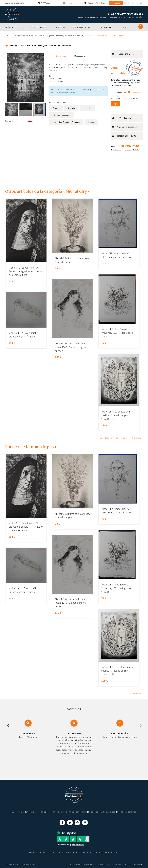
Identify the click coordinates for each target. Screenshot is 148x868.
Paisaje (91, 122)
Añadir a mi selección (124, 127)
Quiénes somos (18, 812)
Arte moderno (37, 36)
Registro (104, 3)
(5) (73, 852)
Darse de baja (94, 812)
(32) (51, 852)
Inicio (7, 36)
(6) (109, 852)
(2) (98, 852)
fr (125, 3)
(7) (31, 852)
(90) (55, 852)
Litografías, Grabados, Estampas (59, 36)
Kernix (140, 864)
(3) (81, 852)
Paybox (133, 864)
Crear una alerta (123, 54)
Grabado (71, 108)
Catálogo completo (20, 36)
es (141, 3)
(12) (39, 852)
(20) (115, 852)
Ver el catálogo (123, 118)
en (129, 3)
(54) (84, 852)
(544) (27, 852)
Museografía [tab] (80, 56)
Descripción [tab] (61, 56)
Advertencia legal (108, 812)
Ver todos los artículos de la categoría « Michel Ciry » (121, 438)
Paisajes (56, 108)
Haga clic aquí (94, 89)
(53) (35, 852)
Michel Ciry (79, 36)
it (137, 3)
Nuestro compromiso (78, 812)
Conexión (116, 3)
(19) (70, 852)
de (133, 3)
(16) (95, 852)
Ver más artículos (135, 693)
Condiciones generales (126, 812)
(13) (47, 852)
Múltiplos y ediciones (61, 115)
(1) (62, 852)
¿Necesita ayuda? (33, 812)
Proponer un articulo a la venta (55, 812)
